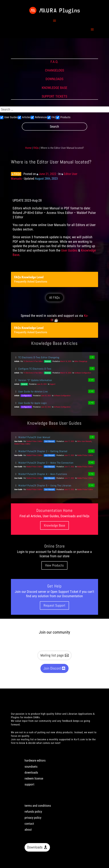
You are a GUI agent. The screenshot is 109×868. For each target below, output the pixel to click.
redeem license (34, 778)
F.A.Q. (54, 62)
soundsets (31, 767)
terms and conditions (38, 806)
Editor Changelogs (81, 361)
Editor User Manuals (84, 441)
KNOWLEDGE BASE (54, 88)
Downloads (35, 847)
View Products (54, 565)
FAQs (36, 148)
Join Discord (52, 668)
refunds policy (33, 812)
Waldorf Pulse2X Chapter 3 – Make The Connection (44, 463)
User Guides (69, 250)
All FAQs (54, 297)
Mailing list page (52, 655)
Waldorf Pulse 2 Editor (34, 441)
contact (29, 824)
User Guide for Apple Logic (31, 403)
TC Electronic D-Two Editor (33, 361)
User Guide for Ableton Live (31, 391)
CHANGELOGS (54, 70)
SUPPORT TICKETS (54, 96)
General (48, 361)
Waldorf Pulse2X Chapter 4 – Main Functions (41, 474)
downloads (31, 773)
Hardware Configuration (83, 373)
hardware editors (35, 760)
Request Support (54, 605)
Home (28, 148)
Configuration (26, 396)
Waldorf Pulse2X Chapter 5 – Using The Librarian (43, 485)
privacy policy (33, 818)
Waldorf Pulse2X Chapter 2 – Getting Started (41, 451)
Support (53, 384)
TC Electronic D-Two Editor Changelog (37, 357)
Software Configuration (62, 396)
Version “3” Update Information (33, 380)
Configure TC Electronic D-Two (33, 369)
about (28, 830)
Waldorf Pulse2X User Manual (32, 437)
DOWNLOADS (54, 79)
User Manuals (49, 441)
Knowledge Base (54, 525)
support (29, 784)
